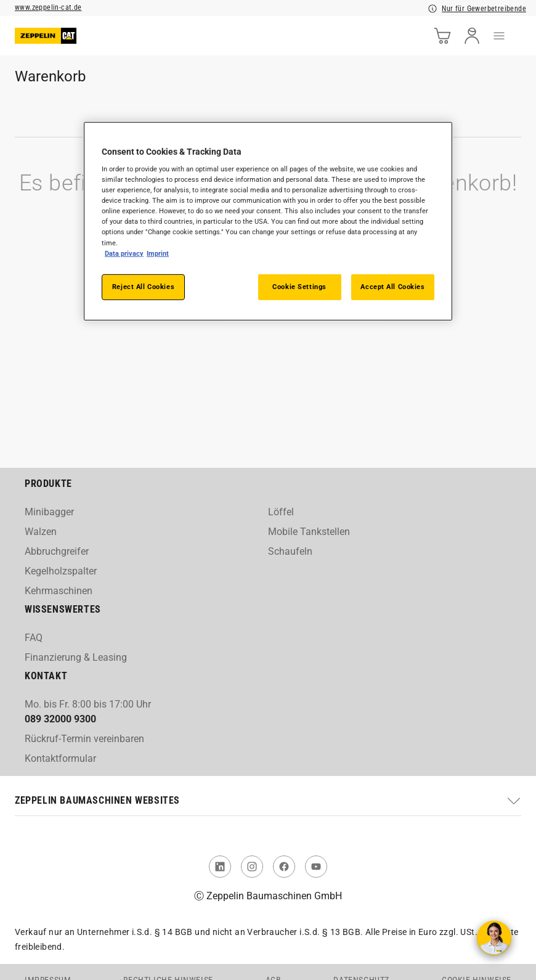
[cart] (442, 36)
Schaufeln (290, 551)
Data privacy (124, 253)
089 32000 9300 (60, 719)
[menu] (499, 36)
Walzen (41, 532)
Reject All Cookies (143, 287)
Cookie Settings (299, 287)
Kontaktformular (60, 758)
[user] (472, 36)
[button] (268, 801)
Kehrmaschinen (59, 591)
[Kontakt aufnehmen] (494, 938)
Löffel (281, 512)
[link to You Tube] (316, 867)
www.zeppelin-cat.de (48, 7)
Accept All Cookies (392, 287)
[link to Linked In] (220, 867)
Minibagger (49, 512)
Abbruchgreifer (57, 551)
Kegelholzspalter (61, 571)
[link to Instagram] (252, 867)
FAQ (34, 638)
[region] (268, 221)
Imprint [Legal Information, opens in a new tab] (158, 253)
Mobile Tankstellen (309, 532)
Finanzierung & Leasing (76, 657)
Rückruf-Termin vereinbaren (84, 739)
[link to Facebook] (284, 867)
